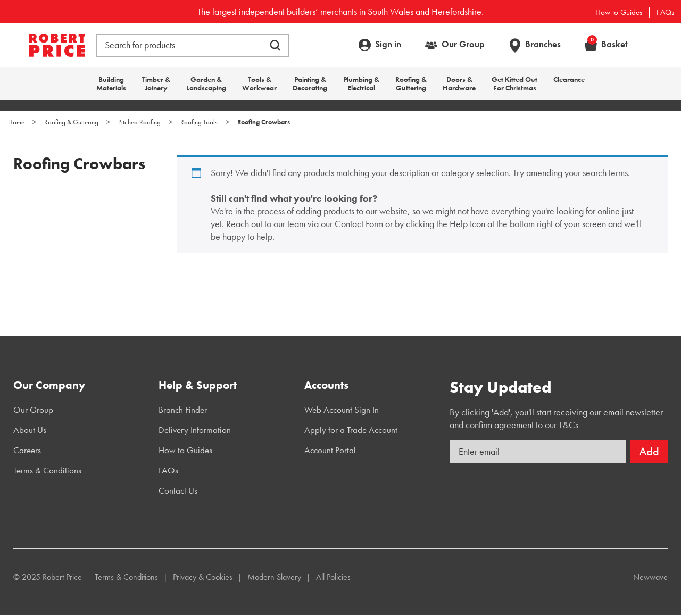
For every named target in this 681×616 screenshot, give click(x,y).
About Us (30, 430)
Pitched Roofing (139, 122)
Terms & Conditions (47, 470)
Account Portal (330, 450)
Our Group (463, 44)
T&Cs (568, 425)
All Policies (333, 577)
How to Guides (619, 12)
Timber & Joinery (156, 84)
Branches (543, 44)
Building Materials (111, 84)
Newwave (650, 577)
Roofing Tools (199, 122)
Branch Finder (183, 410)
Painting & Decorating (310, 84)
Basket (608, 44)
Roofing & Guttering (411, 84)
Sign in (388, 44)
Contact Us (178, 490)
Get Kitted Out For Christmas (514, 84)
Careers (27, 450)
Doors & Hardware (459, 84)
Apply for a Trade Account (351, 430)
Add (649, 451)
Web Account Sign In (342, 410)
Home (16, 122)
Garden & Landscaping (206, 84)
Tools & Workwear (259, 84)
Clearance (569, 79)
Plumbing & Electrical (361, 84)
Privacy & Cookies (203, 577)
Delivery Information (195, 430)
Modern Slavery (274, 577)
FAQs (665, 12)
